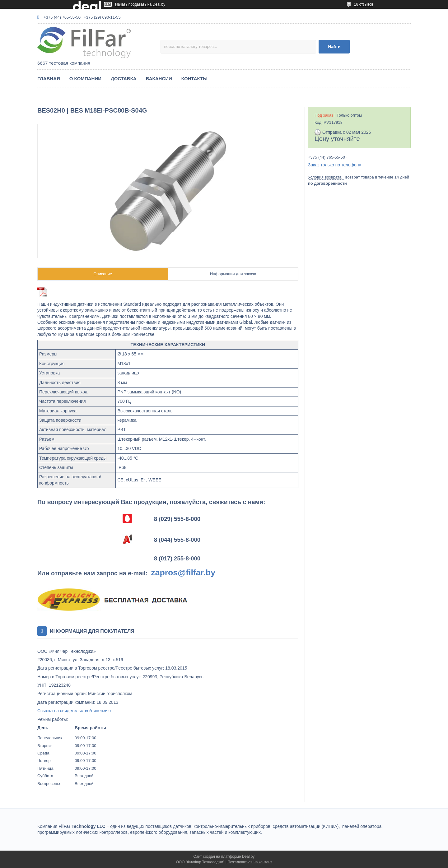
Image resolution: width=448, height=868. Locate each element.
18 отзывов (364, 4)
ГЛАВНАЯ (49, 79)
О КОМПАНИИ (85, 79)
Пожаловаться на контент (250, 862)
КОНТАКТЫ (194, 79)
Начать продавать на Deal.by (140, 4)
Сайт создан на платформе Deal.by (224, 856)
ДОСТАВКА (124, 79)
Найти (334, 46)
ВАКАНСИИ (159, 79)
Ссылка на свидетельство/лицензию (74, 711)
